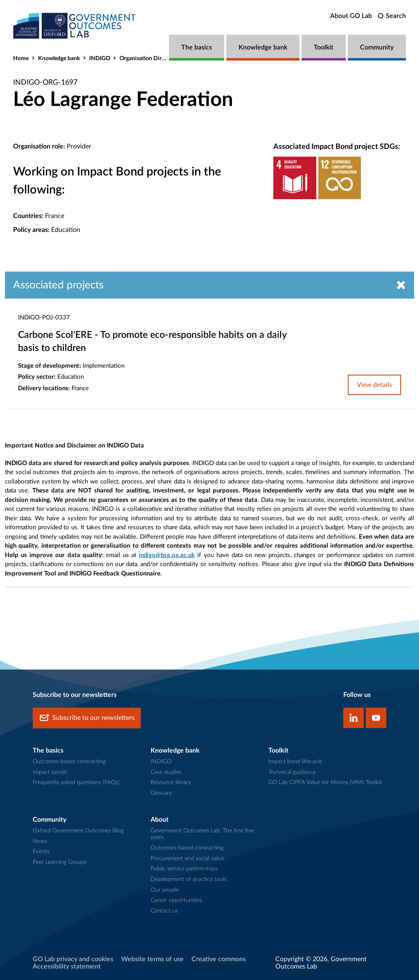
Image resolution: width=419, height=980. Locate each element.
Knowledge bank (263, 47)
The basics (197, 47)
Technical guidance (292, 772)
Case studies (166, 772)
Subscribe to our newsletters (87, 718)
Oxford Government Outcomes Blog (78, 831)
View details (374, 385)
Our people (165, 890)
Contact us (164, 911)
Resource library (171, 782)
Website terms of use (152, 959)
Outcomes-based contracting (69, 762)
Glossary (161, 793)
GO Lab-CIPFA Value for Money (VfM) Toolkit (325, 782)
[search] (392, 16)
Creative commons (219, 959)
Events (41, 852)
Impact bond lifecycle (295, 762)
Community (377, 47)
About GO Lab (351, 16)
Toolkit (324, 47)
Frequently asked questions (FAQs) (76, 782)
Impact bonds (50, 772)
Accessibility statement (67, 967)
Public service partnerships (184, 869)
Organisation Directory (149, 58)
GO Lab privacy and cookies (73, 959)
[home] (74, 26)
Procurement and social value (187, 859)
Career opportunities (176, 900)
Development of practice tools (189, 879)
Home (21, 58)
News (40, 841)
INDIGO (100, 58)
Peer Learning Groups (60, 862)
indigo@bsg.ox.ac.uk (167, 555)
